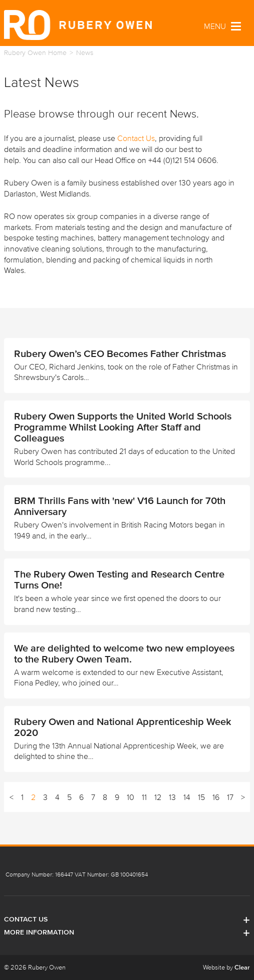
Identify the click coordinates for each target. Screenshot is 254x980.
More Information (127, 932)
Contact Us (136, 138)
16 (216, 797)
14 (187, 797)
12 (158, 797)
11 (144, 797)
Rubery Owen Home (35, 53)
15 (201, 797)
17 (230, 797)
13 (172, 797)
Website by (226, 967)
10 (131, 797)
